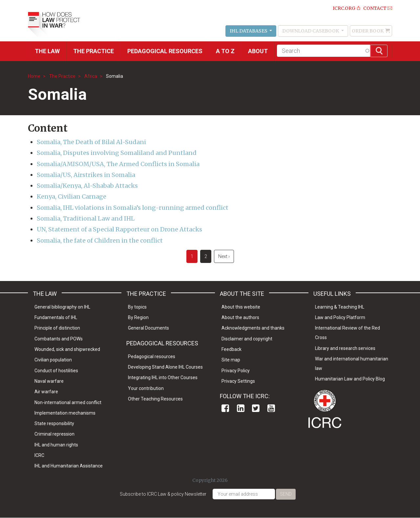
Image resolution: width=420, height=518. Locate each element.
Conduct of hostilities (56, 371)
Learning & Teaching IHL (340, 307)
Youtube (271, 408)
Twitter (256, 408)
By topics (137, 307)
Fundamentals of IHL (56, 317)
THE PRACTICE (94, 51)
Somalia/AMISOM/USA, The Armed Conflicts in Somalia (118, 164)
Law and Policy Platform (340, 317)
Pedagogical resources (165, 51)
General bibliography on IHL (62, 307)
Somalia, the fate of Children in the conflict (100, 240)
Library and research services (345, 348)
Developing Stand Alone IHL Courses (165, 367)
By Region (138, 317)
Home (34, 76)
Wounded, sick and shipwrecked (67, 349)
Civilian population (53, 360)
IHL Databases (249, 31)
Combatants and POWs (59, 339)
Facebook (225, 408)
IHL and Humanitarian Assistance (69, 466)
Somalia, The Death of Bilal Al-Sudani (91, 142)
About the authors (240, 317)
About (258, 51)
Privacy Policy (236, 371)
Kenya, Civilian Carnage (72, 196)
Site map (231, 360)
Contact (375, 8)
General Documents (148, 328)
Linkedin (241, 408)
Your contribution (146, 388)
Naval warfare (49, 381)
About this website (241, 307)
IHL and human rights (56, 445)
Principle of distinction (57, 328)
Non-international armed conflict (68, 402)
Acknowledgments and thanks (253, 328)
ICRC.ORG (344, 8)
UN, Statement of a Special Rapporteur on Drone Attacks (119, 229)
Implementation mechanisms (65, 413)
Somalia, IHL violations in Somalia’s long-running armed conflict (133, 208)
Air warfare (46, 392)
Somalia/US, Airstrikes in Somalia (86, 175)
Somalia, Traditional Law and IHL (86, 218)
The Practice (62, 76)
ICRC (39, 455)
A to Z (225, 51)
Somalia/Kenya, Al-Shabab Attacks (87, 186)
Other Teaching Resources (155, 399)
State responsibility (54, 423)
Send (286, 494)
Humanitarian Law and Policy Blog (350, 379)
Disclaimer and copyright (247, 339)
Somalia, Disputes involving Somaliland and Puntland (117, 153)
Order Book (368, 31)
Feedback (231, 349)
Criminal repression (54, 434)
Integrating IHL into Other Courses (163, 378)
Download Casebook (311, 31)
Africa (91, 76)
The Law (47, 51)
